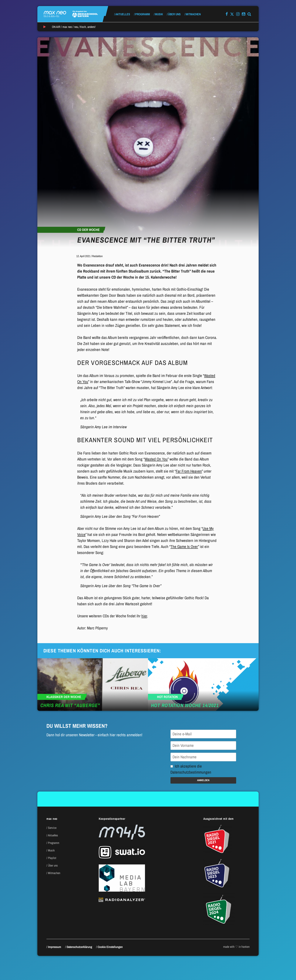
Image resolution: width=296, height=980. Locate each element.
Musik (159, 14)
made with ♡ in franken (236, 947)
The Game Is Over (184, 547)
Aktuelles (123, 14)
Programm (143, 14)
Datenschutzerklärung (79, 947)
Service (52, 828)
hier (144, 616)
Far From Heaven (189, 471)
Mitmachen (193, 14)
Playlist (52, 858)
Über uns (174, 14)
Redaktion (97, 256)
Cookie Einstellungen (110, 947)
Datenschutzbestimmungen (191, 772)
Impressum (55, 947)
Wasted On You (156, 459)
